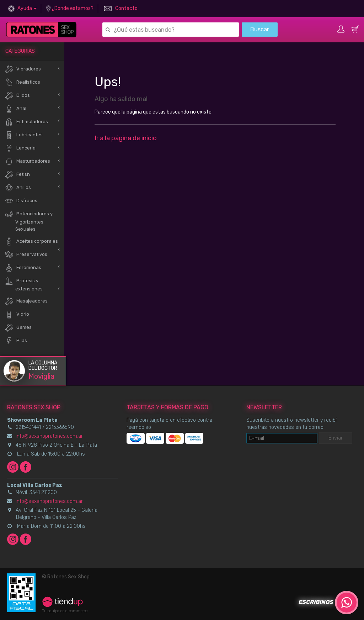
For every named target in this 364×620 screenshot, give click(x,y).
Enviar (336, 438)
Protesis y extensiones (24, 284)
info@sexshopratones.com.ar (49, 436)
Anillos (18, 188)
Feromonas (23, 268)
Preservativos (26, 255)
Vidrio (17, 314)
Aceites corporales (31, 241)
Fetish (17, 175)
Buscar (260, 29)
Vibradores (23, 69)
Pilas (16, 341)
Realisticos (22, 82)
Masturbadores (27, 161)
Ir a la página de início (126, 138)
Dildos (17, 96)
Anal (15, 109)
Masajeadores (26, 301)
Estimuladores (26, 122)
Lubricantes (24, 135)
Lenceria (20, 148)
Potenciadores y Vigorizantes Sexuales (29, 221)
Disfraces (21, 201)
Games (18, 328)
